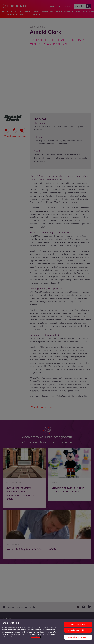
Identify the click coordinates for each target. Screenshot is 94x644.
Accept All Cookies (78, 626)
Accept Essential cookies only (78, 631)
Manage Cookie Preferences (78, 638)
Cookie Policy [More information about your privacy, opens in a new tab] (36, 638)
